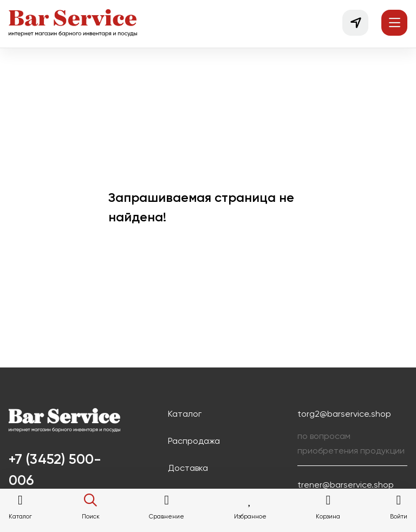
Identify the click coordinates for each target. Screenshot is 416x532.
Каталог (185, 415)
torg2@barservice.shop (344, 415)
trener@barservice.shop (346, 485)
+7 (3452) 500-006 (55, 471)
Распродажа (194, 442)
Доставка (188, 469)
